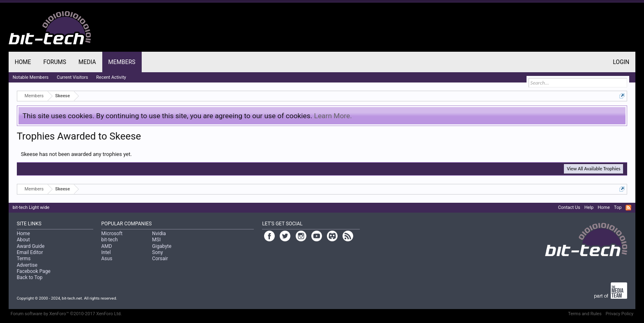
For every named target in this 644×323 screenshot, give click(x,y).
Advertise (27, 265)
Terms (24, 259)
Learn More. (333, 116)
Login (621, 62)
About (23, 240)
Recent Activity (111, 77)
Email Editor (30, 252)
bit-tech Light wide (31, 207)
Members (122, 62)
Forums (55, 62)
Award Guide (31, 246)
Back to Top (30, 277)
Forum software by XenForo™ (66, 314)
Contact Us (569, 207)
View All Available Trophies (593, 169)
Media (87, 62)
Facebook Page (34, 271)
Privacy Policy (620, 314)
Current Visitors (72, 77)
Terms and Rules (585, 314)
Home (23, 62)
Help (589, 207)
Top (618, 207)
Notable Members (31, 77)
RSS (628, 208)
